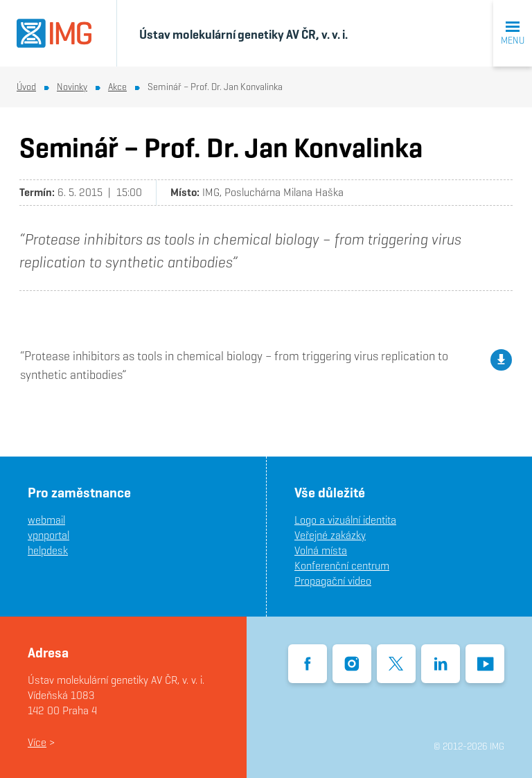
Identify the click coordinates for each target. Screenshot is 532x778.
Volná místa (321, 550)
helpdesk (48, 550)
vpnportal (48, 535)
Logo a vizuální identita (345, 520)
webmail (46, 520)
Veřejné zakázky (330, 535)
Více (37, 742)
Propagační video (333, 581)
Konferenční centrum (342, 566)
